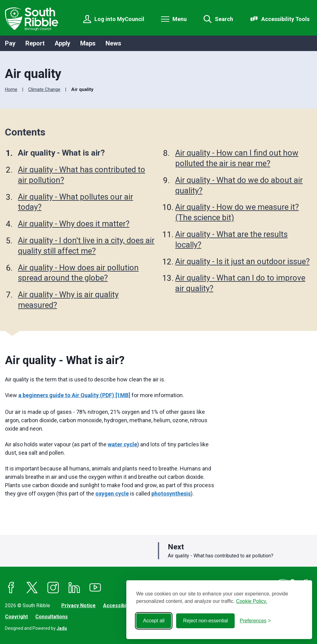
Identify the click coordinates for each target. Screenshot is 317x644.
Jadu (62, 628)
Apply (62, 43)
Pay (10, 43)
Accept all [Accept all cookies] (154, 621)
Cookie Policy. (252, 601)
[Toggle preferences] (255, 621)
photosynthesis (171, 494)
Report (35, 43)
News (113, 43)
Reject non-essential (205, 621)
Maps (88, 43)
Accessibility (118, 605)
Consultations (52, 617)
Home (11, 89)
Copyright (16, 617)
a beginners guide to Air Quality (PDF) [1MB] (74, 395)
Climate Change (44, 89)
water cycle (122, 444)
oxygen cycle (112, 494)
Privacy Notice (78, 605)
